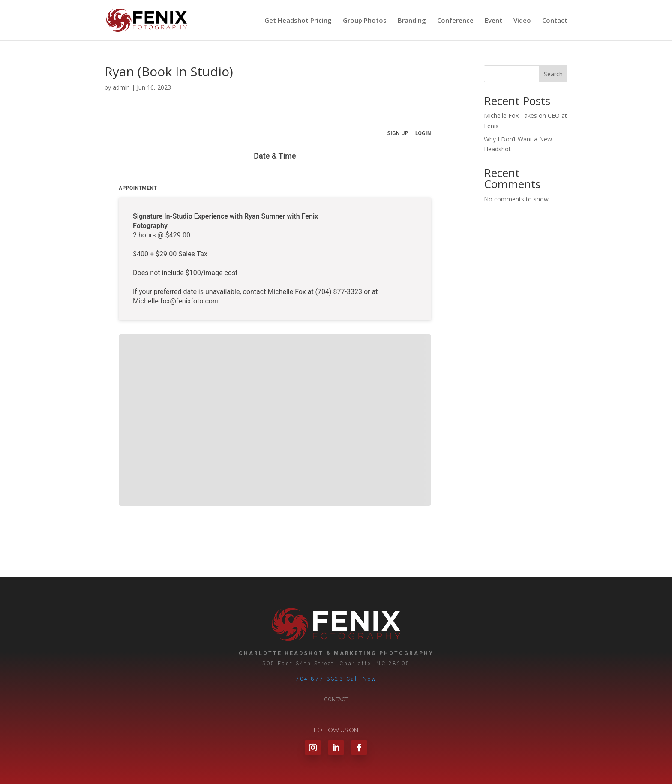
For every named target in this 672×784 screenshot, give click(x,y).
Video (522, 21)
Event (493, 21)
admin (121, 87)
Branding (412, 21)
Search (553, 74)
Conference (455, 21)
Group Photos (365, 21)
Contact (555, 21)
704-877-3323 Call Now (336, 679)
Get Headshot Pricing (298, 21)
